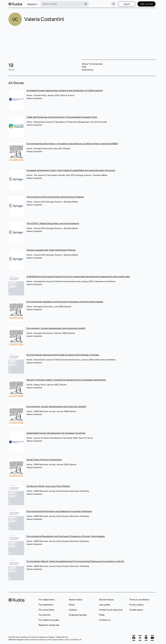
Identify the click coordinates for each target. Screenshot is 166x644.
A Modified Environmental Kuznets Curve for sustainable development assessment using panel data (78, 277)
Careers (73, 610)
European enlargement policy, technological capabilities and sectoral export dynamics (71, 170)
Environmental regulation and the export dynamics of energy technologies (65, 302)
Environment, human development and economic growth (56, 328)
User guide (105, 605)
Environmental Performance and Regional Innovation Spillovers (59, 511)
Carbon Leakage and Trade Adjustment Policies (51, 250)
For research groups (49, 620)
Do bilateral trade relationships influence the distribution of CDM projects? (65, 90)
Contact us (105, 620)
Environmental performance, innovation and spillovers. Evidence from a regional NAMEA (72, 144)
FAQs (102, 615)
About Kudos (76, 600)
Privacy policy (136, 605)
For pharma (45, 615)
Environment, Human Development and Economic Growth (56, 406)
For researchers (47, 600)
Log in (127, 4)
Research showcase (49, 625)
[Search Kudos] (62, 4)
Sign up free (147, 4)
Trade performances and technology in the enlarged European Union (62, 117)
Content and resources (111, 610)
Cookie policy (136, 610)
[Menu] (113, 4)
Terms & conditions (139, 600)
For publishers (46, 605)
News (72, 605)
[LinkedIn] (146, 638)
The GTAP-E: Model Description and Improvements (53, 223)
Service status (106, 600)
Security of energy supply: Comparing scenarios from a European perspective (66, 380)
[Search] (86, 4)
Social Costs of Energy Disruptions (44, 460)
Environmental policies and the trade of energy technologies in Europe (63, 355)
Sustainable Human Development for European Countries (56, 433)
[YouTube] (152, 638)
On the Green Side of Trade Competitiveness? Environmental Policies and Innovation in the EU (75, 561)
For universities (46, 610)
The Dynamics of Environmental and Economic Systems (55, 197)
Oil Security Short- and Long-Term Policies (48, 486)
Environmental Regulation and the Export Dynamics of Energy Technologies (66, 536)
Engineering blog (78, 615)
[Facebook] (134, 638)
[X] (140, 638)
